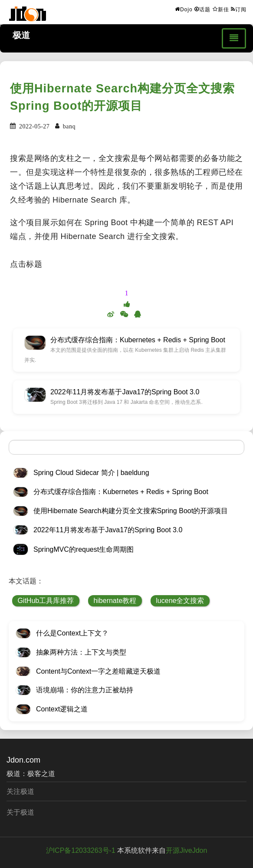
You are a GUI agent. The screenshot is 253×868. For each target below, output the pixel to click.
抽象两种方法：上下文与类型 (81, 652)
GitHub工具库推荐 (46, 601)
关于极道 (20, 812)
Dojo (184, 9)
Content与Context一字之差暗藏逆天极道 (98, 671)
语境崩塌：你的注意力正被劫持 (85, 690)
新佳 (221, 9)
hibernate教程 (115, 601)
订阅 (239, 9)
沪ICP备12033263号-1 (81, 850)
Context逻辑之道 (62, 709)
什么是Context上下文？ (72, 633)
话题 (202, 9)
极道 (21, 35)
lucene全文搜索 (180, 601)
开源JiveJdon (186, 850)
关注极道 (20, 791)
